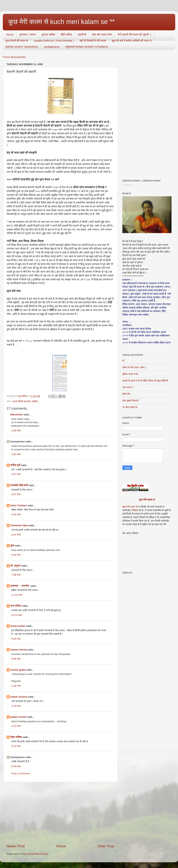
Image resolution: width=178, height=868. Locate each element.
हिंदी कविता (66, 34)
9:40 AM (16, 639)
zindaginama (52, 47)
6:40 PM (16, 555)
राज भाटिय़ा (16, 606)
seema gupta (18, 670)
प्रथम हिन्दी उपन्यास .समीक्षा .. (26, 401)
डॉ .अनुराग (16, 566)
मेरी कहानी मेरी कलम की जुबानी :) (134, 34)
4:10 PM (16, 726)
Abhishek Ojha (19, 525)
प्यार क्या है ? (128, 387)
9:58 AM (16, 659)
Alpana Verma (19, 650)
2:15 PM (16, 706)
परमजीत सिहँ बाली (19, 485)
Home (10, 34)
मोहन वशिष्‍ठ (17, 737)
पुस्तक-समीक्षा (48, 34)
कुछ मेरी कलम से (147, 500)
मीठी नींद (126, 394)
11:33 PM (17, 595)
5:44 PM (16, 514)
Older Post (106, 846)
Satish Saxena (19, 697)
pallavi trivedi (18, 717)
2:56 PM (16, 431)
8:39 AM (16, 766)
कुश (12, 546)
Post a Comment (21, 773)
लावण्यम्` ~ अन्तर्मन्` (20, 586)
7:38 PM (16, 575)
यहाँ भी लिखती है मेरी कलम (93, 41)
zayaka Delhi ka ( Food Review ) (54, 41)
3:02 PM (16, 454)
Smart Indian (18, 626)
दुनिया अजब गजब (130, 374)
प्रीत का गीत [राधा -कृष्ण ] (134, 367)
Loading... (128, 185)
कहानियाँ (82, 34)
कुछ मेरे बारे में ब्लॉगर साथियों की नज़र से (132, 41)
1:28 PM (16, 686)
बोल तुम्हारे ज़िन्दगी (130, 401)
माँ (123, 361)
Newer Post (16, 846)
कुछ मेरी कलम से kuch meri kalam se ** (62, 22)
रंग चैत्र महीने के (130, 407)
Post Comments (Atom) (35, 854)
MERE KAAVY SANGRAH (22, 47)
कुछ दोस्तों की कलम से (17, 41)
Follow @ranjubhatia (14, 57)
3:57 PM (16, 474)
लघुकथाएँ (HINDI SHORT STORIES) (87, 47)
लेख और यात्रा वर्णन (102, 34)
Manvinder (17, 414)
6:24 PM (16, 535)
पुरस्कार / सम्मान (28, 34)
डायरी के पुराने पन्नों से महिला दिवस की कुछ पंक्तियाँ (145, 381)
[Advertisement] (60, 813)
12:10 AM (17, 615)
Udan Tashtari (19, 505)
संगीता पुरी (16, 465)
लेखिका (135, 510)
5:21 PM (16, 746)
